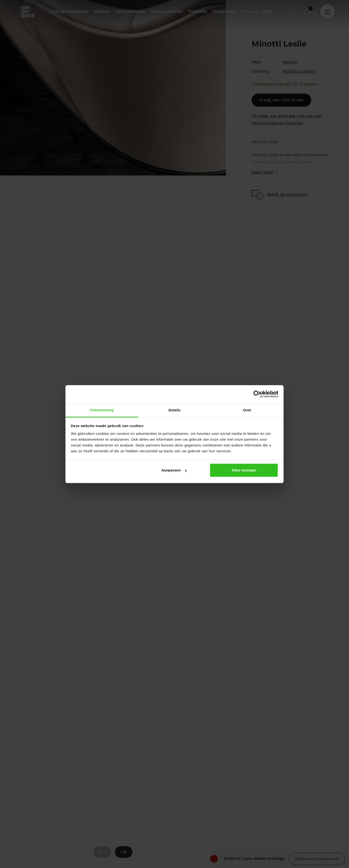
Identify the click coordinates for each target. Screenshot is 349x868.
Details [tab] (174, 410)
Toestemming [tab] (102, 410)
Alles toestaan (244, 470)
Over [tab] (247, 410)
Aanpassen (174, 470)
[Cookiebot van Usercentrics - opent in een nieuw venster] (257, 394)
